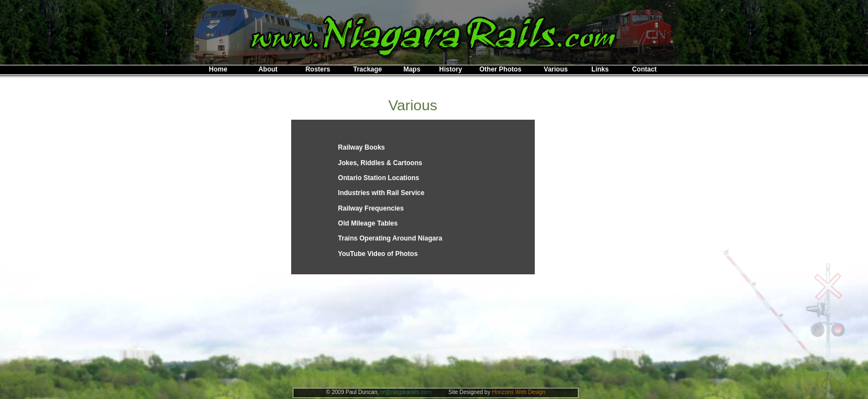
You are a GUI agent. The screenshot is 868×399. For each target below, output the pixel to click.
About (268, 69)
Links (600, 69)
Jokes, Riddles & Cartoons (380, 163)
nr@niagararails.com (406, 392)
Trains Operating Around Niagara (390, 238)
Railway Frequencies (371, 208)
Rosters (318, 69)
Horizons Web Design (518, 392)
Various (556, 69)
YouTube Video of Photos (378, 254)
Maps (412, 69)
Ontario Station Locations (379, 178)
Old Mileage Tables (368, 223)
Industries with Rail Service (381, 193)
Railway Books (362, 147)
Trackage (368, 69)
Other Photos (500, 69)
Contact (645, 69)
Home (218, 69)
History (450, 69)
